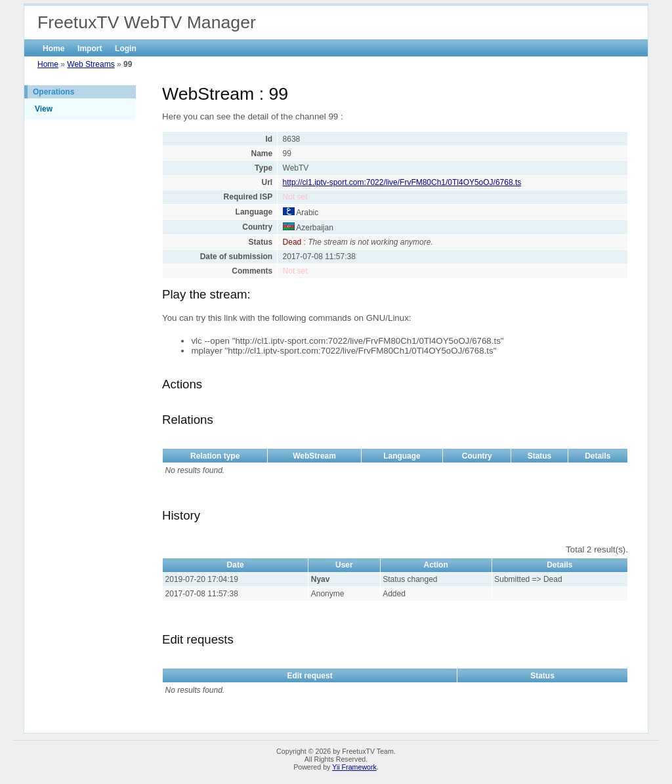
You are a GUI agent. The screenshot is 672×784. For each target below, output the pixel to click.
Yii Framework (354, 767)
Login (126, 49)
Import (90, 49)
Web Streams (91, 64)
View (44, 109)
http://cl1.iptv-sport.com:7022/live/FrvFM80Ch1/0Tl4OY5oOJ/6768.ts (402, 182)
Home (53, 49)
